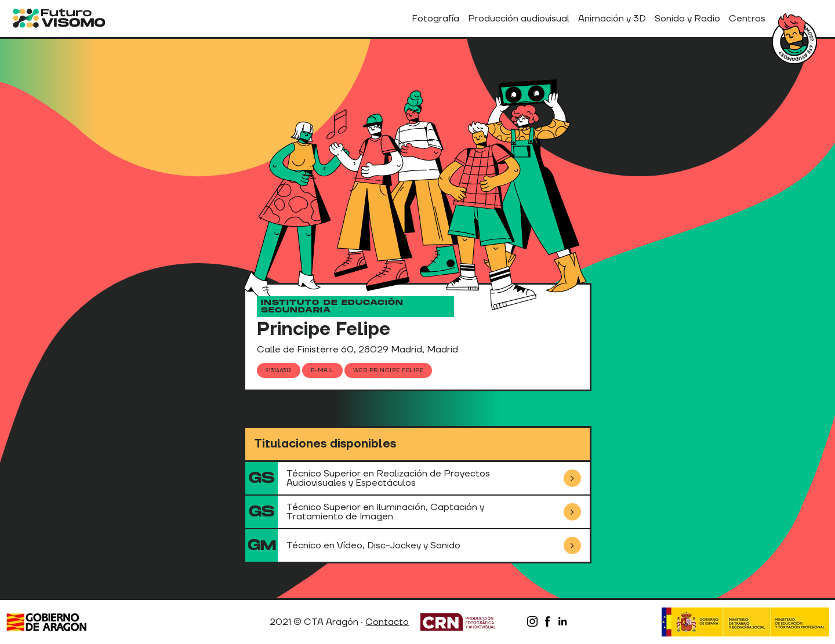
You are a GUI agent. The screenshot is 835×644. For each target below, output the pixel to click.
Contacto (387, 622)
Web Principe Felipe (389, 370)
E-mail (322, 370)
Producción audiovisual (519, 19)
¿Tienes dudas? (794, 42)
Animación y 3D (612, 19)
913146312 (279, 370)
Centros (747, 19)
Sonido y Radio (687, 19)
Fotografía (435, 19)
